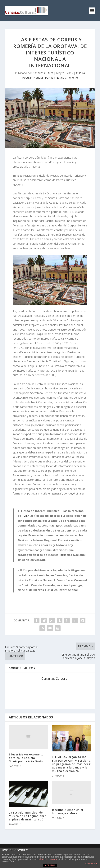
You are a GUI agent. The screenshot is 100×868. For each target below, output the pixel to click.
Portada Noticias (55, 78)
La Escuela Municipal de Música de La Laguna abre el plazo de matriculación (27, 816)
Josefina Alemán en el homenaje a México (68, 812)
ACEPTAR (50, 865)
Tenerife (73, 78)
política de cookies (47, 859)
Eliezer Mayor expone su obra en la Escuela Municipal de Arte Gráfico (27, 758)
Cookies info (92, 864)
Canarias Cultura (43, 73)
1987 (25, 516)
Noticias (38, 78)
